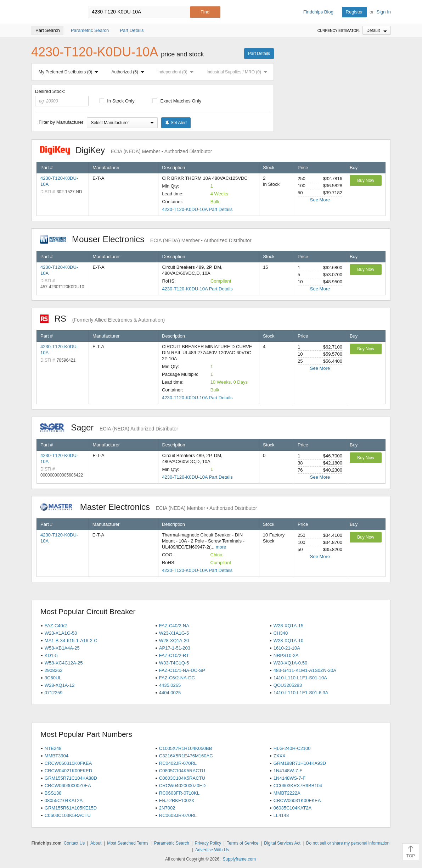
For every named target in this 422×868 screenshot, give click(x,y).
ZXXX (280, 756)
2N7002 (167, 808)
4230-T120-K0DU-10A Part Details (197, 209)
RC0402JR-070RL (178, 763)
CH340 (281, 633)
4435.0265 (170, 685)
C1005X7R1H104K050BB (186, 748)
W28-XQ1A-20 (174, 641)
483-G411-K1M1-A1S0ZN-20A (305, 670)
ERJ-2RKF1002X (177, 800)
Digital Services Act (282, 843)
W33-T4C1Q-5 (174, 663)
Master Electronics (149, 507)
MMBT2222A (287, 793)
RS (102, 319)
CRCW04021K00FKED (68, 771)
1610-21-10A (287, 648)
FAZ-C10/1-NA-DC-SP (182, 670)
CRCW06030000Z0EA (68, 786)
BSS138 (53, 793)
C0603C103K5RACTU (68, 815)
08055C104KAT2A (64, 800)
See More (320, 200)
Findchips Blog (318, 12)
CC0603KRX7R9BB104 (298, 786)
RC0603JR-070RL (178, 815)
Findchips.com (54, 12)
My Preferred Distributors (70, 72)
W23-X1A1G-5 (174, 633)
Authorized (129, 72)
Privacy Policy (208, 843)
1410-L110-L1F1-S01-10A (300, 678)
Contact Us (74, 843)
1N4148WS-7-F (289, 778)
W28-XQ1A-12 (60, 685)
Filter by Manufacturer (61, 122)
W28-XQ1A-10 (289, 641)
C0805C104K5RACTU (182, 771)
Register (354, 12)
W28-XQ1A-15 (289, 626)
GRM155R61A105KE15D (71, 808)
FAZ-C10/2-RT (174, 655)
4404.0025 (170, 693)
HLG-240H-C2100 (292, 748)
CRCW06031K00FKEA (297, 800)
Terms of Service (243, 843)
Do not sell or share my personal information (348, 843)
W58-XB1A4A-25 (62, 648)
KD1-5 (51, 655)
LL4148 (281, 815)
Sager (109, 427)
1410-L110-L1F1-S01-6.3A (301, 693)
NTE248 (53, 748)
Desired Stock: (62, 98)
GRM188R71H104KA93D (300, 763)
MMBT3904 (57, 756)
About (96, 843)
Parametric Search (171, 843)
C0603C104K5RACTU (182, 778)
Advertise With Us (212, 850)
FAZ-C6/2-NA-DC (177, 678)
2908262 (54, 670)
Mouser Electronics (146, 239)
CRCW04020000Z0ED (182, 786)
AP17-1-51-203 (175, 648)
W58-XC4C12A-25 (64, 663)
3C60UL (53, 678)
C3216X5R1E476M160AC (186, 756)
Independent (177, 72)
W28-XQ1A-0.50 (290, 663)
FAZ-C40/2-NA (174, 626)
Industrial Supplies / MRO (238, 72)
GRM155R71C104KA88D (71, 778)
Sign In (384, 12)
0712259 (54, 693)
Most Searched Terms (128, 843)
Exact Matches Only (177, 101)
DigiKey (126, 150)
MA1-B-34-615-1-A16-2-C (71, 641)
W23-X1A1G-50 (61, 633)
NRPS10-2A (286, 655)
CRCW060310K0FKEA (68, 763)
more (221, 547)
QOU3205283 (288, 685)
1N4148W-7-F (288, 771)
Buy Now (366, 180)
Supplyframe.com (239, 859)
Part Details (259, 54)
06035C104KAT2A (292, 808)
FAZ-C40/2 (56, 626)
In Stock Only (117, 101)
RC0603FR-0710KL (179, 793)
